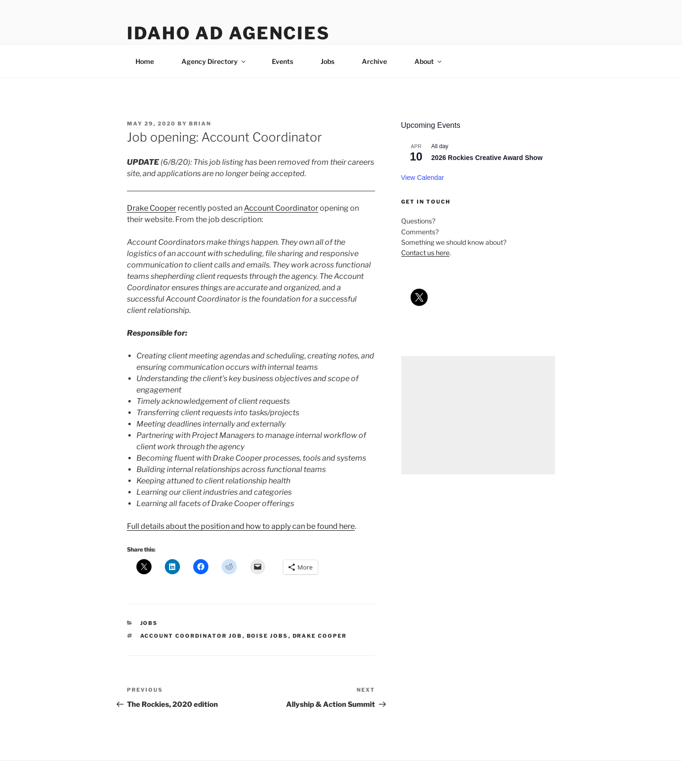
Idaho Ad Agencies (229, 33)
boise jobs (268, 636)
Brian (200, 124)
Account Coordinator (281, 208)
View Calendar (423, 178)
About (429, 61)
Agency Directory (214, 61)
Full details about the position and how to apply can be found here (241, 526)
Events (283, 61)
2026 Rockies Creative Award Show (487, 158)
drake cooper (320, 636)
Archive (374, 61)
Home (145, 61)
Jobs (328, 61)
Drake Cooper (152, 208)
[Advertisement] (478, 415)
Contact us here (425, 253)
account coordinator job (191, 636)
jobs (149, 623)
